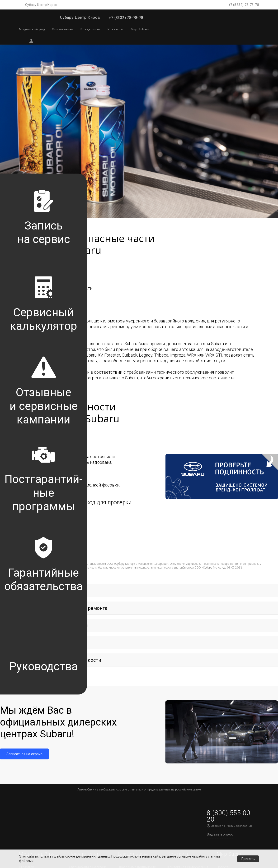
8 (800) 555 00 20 (228, 643)
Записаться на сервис (185, 703)
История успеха (229, 726)
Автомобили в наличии (87, 693)
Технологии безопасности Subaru (234, 714)
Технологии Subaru (232, 703)
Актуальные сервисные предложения (137, 784)
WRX (23, 721)
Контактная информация (188, 693)
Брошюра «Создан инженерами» (232, 751)
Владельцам (90, 29)
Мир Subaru (140, 29)
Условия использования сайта (147, 841)
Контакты (115, 29)
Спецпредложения (84, 712)
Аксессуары (78, 721)
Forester (26, 703)
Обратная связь (131, 772)
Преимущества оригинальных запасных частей (138, 758)
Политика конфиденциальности (235, 788)
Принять (248, 859)
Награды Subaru (230, 762)
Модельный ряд (32, 29)
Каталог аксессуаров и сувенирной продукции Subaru (137, 800)
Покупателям (63, 29)
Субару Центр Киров (41, 5)
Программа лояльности (137, 693)
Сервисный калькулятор (138, 716)
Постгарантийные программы (132, 705)
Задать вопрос (220, 661)
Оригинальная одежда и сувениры (88, 732)
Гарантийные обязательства (130, 742)
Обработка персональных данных (238, 774)
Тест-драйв (78, 744)
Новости (224, 693)
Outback (26, 712)
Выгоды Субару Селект (87, 703)
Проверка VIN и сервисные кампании (135, 728)
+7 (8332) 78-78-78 (244, 5)
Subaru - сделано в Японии (232, 737)
